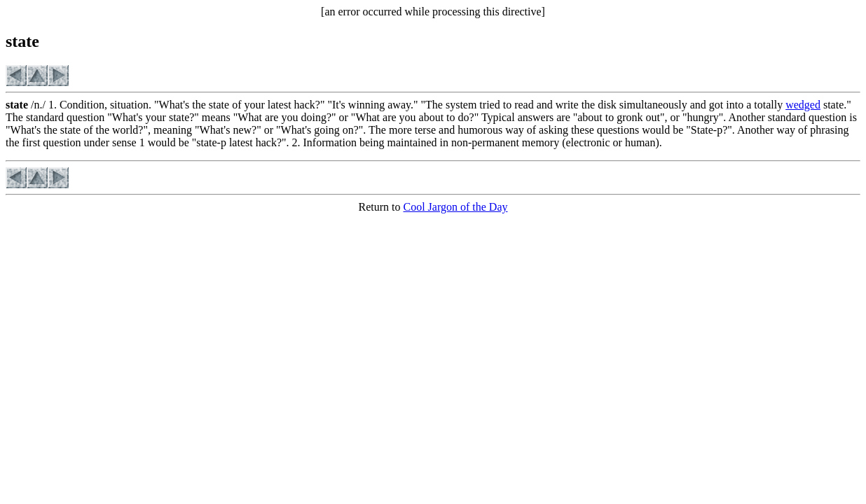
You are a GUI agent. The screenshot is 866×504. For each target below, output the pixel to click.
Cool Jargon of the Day (455, 207)
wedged (803, 105)
